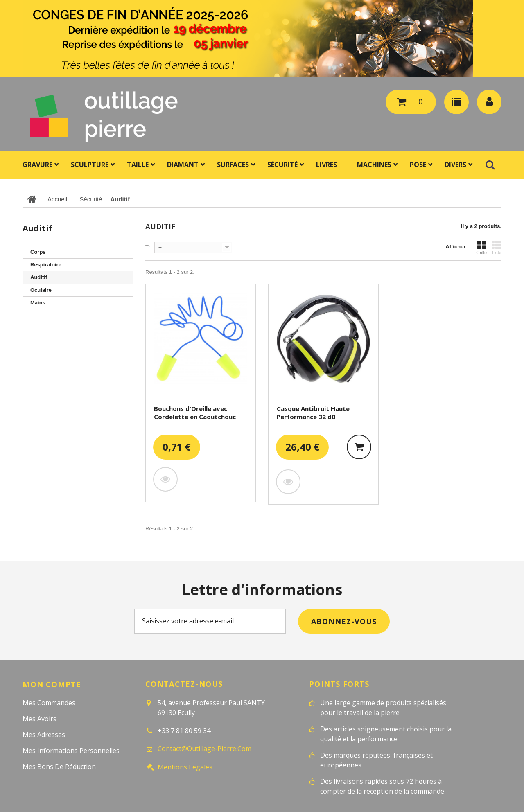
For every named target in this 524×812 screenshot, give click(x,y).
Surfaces (233, 165)
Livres (326, 165)
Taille (138, 165)
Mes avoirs (40, 718)
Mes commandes (49, 702)
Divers (455, 165)
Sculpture (90, 165)
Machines (374, 165)
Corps (38, 252)
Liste (497, 248)
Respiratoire (46, 265)
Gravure (37, 165)
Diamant (183, 165)
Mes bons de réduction (59, 766)
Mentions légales (185, 767)
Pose (418, 165)
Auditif (39, 277)
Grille (481, 248)
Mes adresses (44, 734)
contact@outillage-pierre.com (204, 749)
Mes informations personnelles (71, 750)
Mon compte (52, 684)
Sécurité (282, 165)
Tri (149, 247)
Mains (38, 303)
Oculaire (41, 290)
